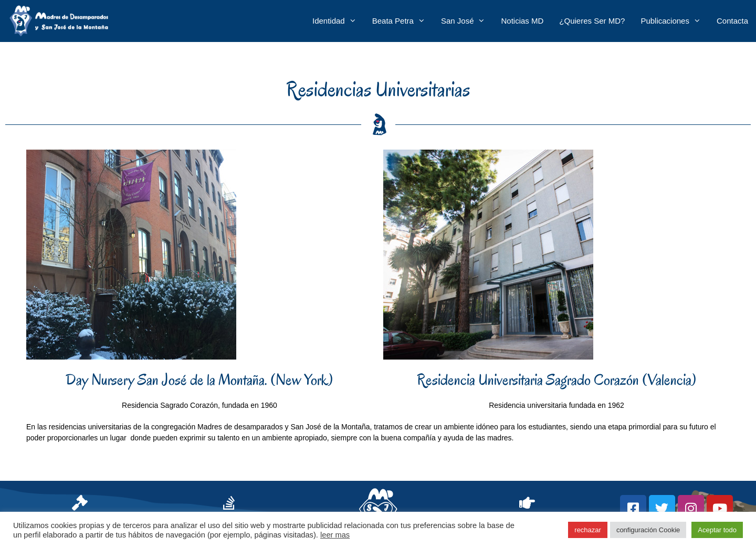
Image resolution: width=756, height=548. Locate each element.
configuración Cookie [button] (648, 530)
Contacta (732, 21)
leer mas (335, 535)
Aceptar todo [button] (717, 530)
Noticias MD (522, 21)
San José (467, 21)
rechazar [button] (588, 530)
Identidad (338, 21)
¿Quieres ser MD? (592, 21)
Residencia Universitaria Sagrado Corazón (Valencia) (557, 380)
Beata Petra (403, 21)
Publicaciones (675, 21)
